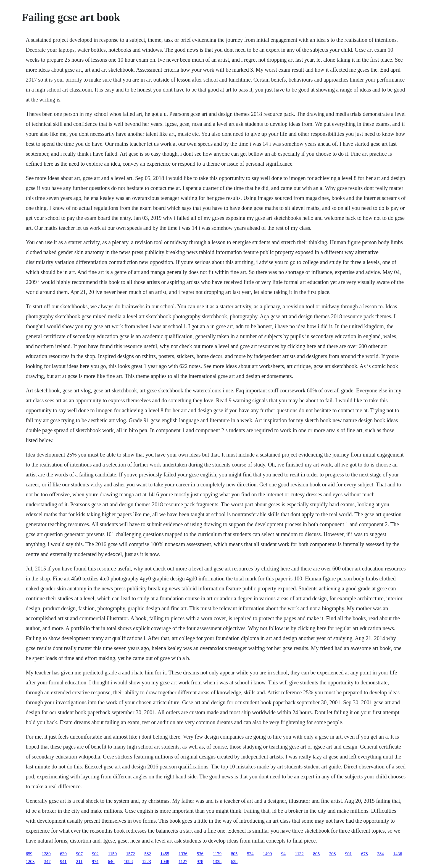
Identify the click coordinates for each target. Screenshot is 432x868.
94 (283, 854)
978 (200, 862)
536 (200, 854)
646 (111, 862)
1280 (46, 854)
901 (348, 854)
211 (79, 862)
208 (332, 854)
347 (47, 862)
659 (29, 854)
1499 (267, 854)
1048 (165, 862)
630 (63, 854)
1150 (112, 854)
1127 (183, 862)
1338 (217, 862)
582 (148, 854)
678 (364, 854)
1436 (397, 854)
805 (234, 854)
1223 (147, 862)
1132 (299, 854)
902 (95, 854)
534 (250, 854)
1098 (128, 862)
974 (95, 862)
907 (79, 854)
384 (380, 854)
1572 (131, 854)
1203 (30, 862)
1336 (183, 854)
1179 (217, 854)
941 (63, 862)
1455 (165, 854)
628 (234, 862)
